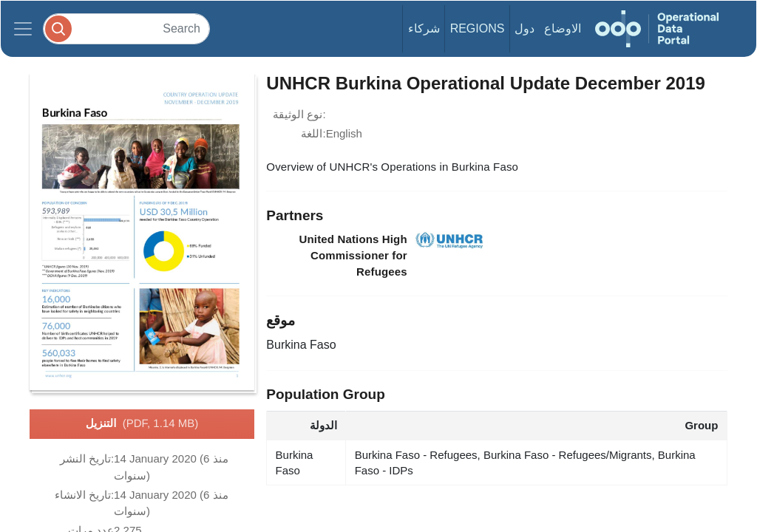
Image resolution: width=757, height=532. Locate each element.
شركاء (424, 28)
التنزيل (142, 424)
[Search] (126, 28)
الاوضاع (563, 28)
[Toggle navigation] (23, 29)
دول (525, 28)
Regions (478, 28)
